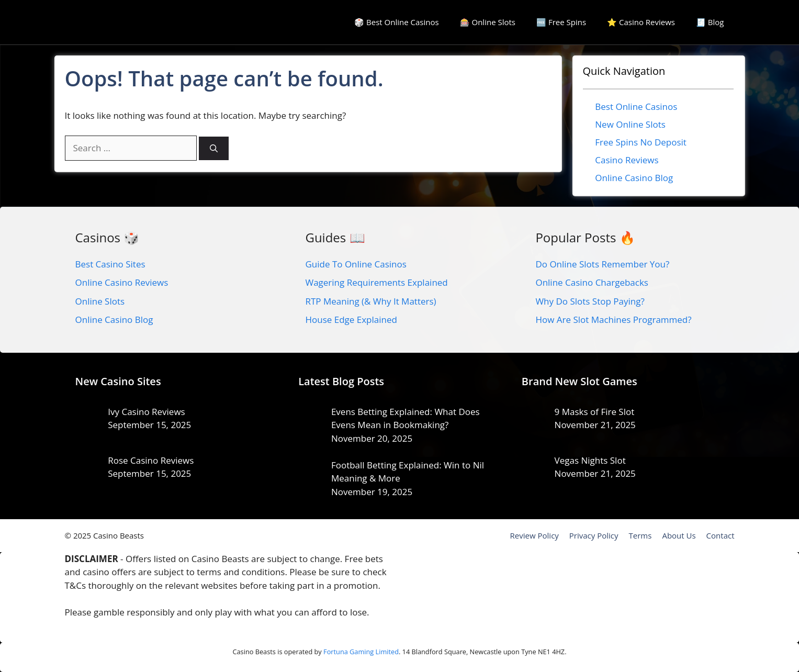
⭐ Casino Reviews (641, 22)
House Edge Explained (351, 320)
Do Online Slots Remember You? (602, 264)
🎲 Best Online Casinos (396, 22)
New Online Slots (630, 124)
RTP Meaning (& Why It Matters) (370, 301)
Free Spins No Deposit (641, 142)
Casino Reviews (627, 160)
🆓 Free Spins (561, 22)
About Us (679, 535)
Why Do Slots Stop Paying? (590, 301)
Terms (640, 535)
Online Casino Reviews (122, 282)
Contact (721, 535)
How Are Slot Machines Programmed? (613, 320)
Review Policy (534, 535)
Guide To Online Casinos (356, 264)
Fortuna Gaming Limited (361, 652)
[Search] (214, 148)
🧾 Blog (710, 22)
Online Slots (100, 301)
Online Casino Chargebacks (592, 282)
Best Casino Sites (110, 264)
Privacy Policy (594, 535)
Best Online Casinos (636, 107)
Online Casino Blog (634, 178)
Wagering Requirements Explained (376, 282)
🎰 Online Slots (488, 22)
